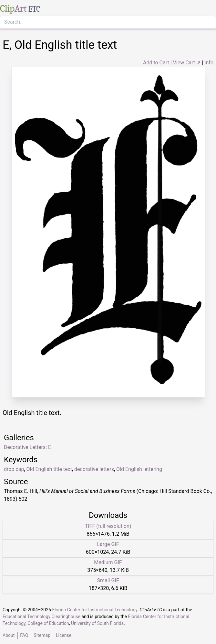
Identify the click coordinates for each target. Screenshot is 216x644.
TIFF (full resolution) (108, 526)
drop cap (14, 469)
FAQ (24, 635)
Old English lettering (139, 469)
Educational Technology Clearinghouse (41, 617)
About (9, 635)
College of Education (48, 623)
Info (209, 63)
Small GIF (108, 580)
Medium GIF (108, 562)
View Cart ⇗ (187, 63)
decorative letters (94, 469)
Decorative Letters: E (27, 447)
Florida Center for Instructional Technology (95, 610)
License (64, 635)
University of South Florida (97, 623)
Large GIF (108, 544)
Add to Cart (156, 63)
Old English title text (49, 469)
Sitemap (42, 635)
